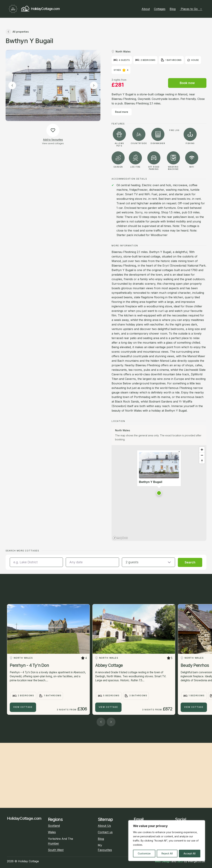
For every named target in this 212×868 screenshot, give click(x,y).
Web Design (163, 861)
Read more (122, 112)
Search (190, 562)
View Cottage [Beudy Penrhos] (194, 707)
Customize (144, 853)
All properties (17, 32)
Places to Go (192, 9)
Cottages (160, 9)
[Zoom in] (202, 450)
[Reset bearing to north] (202, 461)
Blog (173, 9)
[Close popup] (179, 452)
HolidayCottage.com (33, 9)
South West (56, 850)
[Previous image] (12, 85)
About (146, 9)
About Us (104, 826)
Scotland (54, 826)
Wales (52, 832)
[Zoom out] (202, 455)
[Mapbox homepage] (120, 538)
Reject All (167, 853)
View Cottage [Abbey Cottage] (108, 707)
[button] (159, 493)
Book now (187, 83)
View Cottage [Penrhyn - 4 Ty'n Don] (23, 707)
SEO (180, 861)
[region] (167, 841)
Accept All (190, 853)
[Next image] (94, 85)
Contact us (105, 832)
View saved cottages (53, 143)
